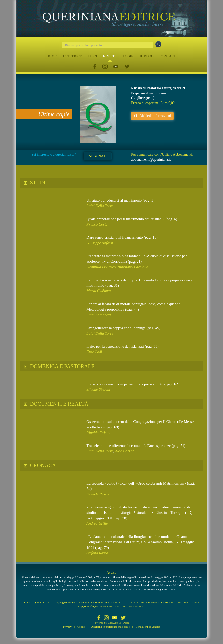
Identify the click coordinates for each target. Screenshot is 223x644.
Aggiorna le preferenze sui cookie (111, 627)
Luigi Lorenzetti (99, 315)
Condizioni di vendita (148, 627)
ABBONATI (98, 156)
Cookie (81, 627)
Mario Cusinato (99, 291)
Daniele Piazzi (98, 494)
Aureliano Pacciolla (133, 267)
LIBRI (92, 56)
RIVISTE (110, 56)
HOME (51, 56)
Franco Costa (97, 224)
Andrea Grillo (97, 523)
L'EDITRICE (72, 56)
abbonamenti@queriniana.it (151, 160)
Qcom (126, 623)
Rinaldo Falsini (98, 433)
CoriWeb (113, 623)
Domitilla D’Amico (101, 267)
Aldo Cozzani (125, 451)
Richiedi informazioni (152, 116)
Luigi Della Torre (100, 206)
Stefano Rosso (97, 553)
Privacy (67, 627)
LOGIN (128, 56)
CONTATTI (168, 56)
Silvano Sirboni (98, 389)
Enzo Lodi (94, 352)
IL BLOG (147, 56)
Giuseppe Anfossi (100, 243)
